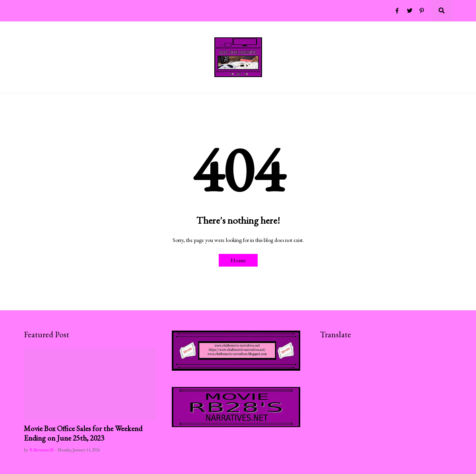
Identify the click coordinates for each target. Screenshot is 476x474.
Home (238, 260)
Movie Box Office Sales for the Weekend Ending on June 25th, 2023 (83, 433)
